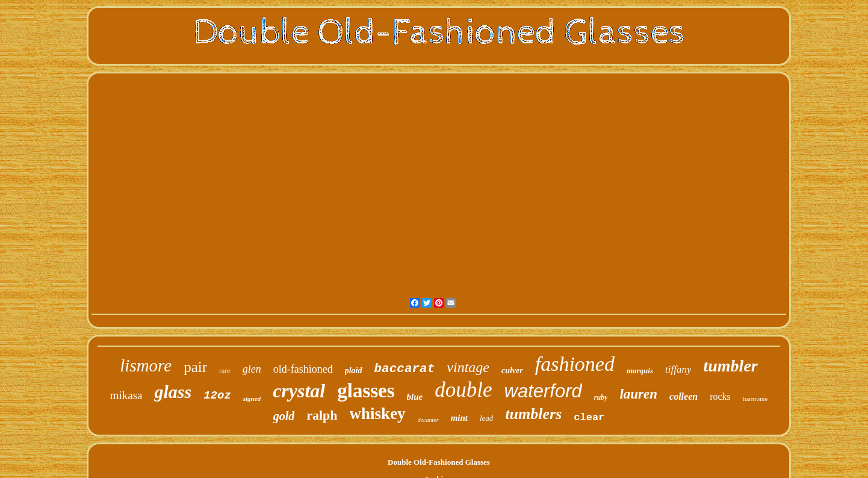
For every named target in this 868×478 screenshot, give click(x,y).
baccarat (405, 369)
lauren (638, 394)
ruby (601, 397)
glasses (366, 391)
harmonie (755, 399)
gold (284, 416)
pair (195, 367)
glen (252, 369)
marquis (640, 371)
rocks (720, 396)
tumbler (730, 366)
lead (486, 418)
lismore (146, 365)
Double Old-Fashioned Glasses (439, 462)
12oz (217, 396)
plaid (354, 371)
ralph (322, 415)
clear (589, 417)
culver (512, 371)
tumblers (533, 414)
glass (173, 392)
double (463, 390)
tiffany (678, 369)
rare (225, 371)
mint (459, 418)
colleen (684, 396)
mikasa (126, 395)
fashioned (575, 364)
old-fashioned (303, 369)
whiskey (378, 414)
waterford (543, 391)
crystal (299, 391)
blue (415, 397)
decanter (428, 420)
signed (252, 399)
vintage (468, 367)
